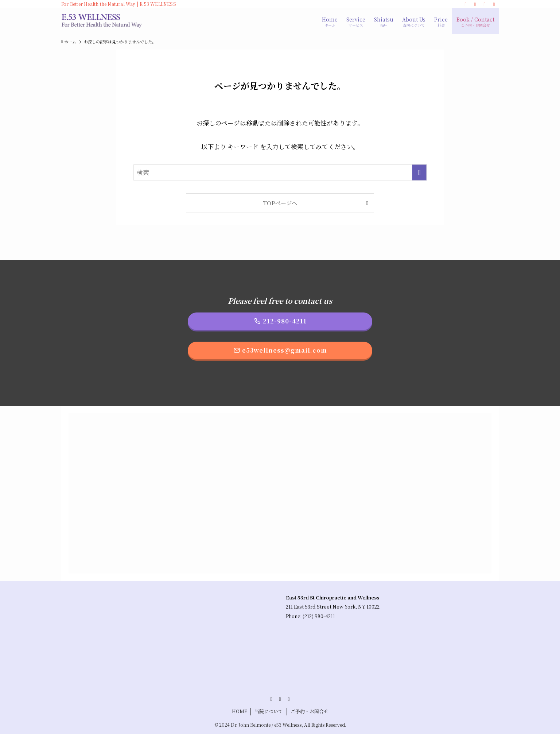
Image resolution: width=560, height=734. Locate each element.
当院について (269, 711)
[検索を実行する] (419, 172)
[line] (485, 4)
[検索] (494, 4)
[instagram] (475, 4)
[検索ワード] (280, 172)
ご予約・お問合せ (310, 711)
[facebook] (466, 4)
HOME (240, 711)
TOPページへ (280, 203)
